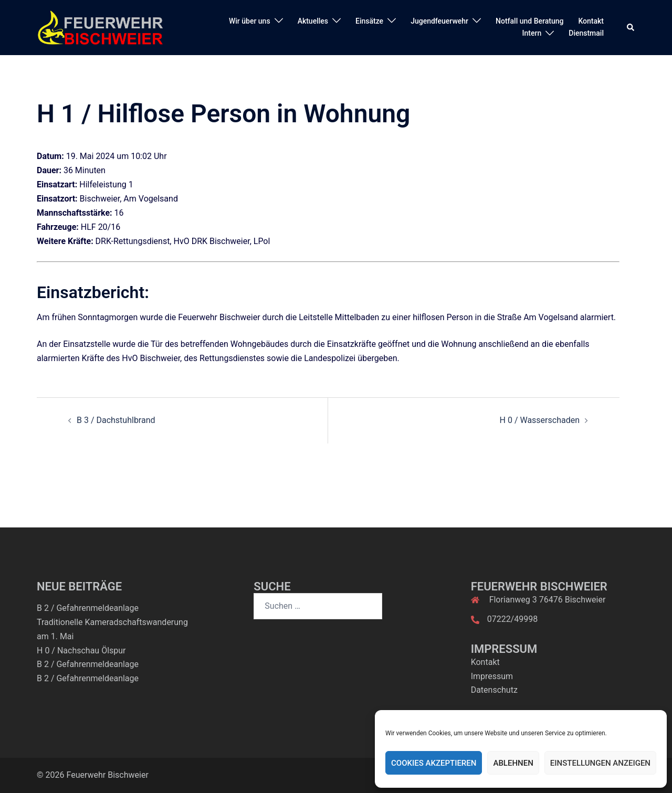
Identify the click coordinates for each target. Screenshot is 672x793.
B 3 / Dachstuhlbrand (116, 420)
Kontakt (591, 21)
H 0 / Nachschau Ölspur (81, 651)
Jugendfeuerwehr (439, 21)
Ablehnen (513, 763)
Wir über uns (250, 21)
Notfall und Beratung (529, 21)
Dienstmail (586, 33)
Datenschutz (494, 690)
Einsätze (369, 21)
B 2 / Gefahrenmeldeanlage (88, 608)
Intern (532, 33)
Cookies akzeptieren (434, 763)
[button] (631, 27)
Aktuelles (313, 21)
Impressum (492, 676)
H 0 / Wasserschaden (540, 420)
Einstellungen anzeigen (600, 763)
